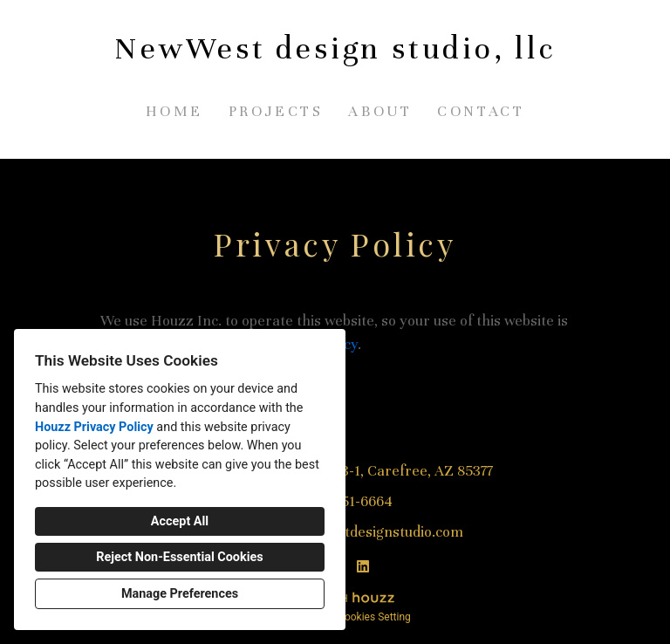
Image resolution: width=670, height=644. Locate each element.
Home (174, 111)
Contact (481, 111)
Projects (276, 111)
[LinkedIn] (363, 566)
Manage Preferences (180, 594)
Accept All (180, 521)
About (380, 111)
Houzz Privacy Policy (94, 427)
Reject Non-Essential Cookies (179, 557)
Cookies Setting (374, 617)
